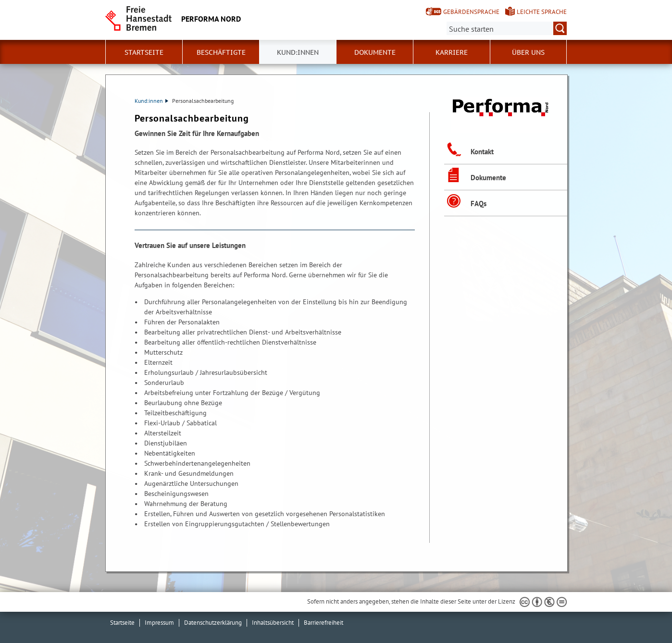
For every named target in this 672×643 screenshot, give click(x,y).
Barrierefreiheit (324, 623)
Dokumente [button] (375, 52)
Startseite (144, 52)
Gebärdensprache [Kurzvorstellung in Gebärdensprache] (471, 12)
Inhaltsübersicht (273, 623)
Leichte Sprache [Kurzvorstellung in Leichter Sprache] (542, 12)
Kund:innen (151, 101)
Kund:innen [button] (298, 52)
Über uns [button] (528, 52)
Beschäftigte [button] (221, 52)
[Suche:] (507, 28)
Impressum (159, 623)
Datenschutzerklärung (213, 623)
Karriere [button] (452, 52)
